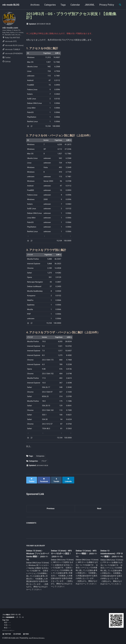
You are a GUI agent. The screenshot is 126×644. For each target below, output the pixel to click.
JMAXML (88, 5)
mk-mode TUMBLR (11, 57)
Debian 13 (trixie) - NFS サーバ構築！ (86, 556)
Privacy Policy (105, 5)
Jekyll (31, 638)
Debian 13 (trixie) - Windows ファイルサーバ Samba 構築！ (37, 558)
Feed (30, 634)
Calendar (74, 5)
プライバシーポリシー (10, 631)
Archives (34, 5)
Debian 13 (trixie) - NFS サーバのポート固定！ (62, 558)
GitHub (7, 69)
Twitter (6, 65)
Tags (62, 5)
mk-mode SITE (9, 49)
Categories (49, 5)
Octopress (40, 461)
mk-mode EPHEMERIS (13, 61)
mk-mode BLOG (11, 5)
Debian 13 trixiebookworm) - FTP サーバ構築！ (110, 557)
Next (99, 512)
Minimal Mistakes (41, 638)
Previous (51, 512)
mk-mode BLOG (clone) (13, 53)
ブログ (44, 466)
